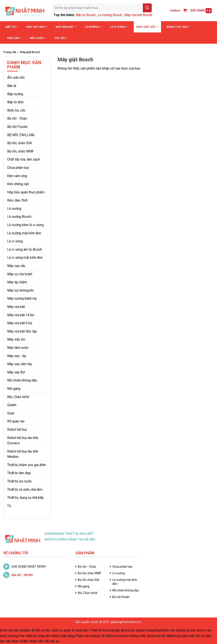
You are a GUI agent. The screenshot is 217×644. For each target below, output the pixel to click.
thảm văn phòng (173, 630)
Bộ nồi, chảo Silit (19, 143)
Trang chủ (10, 52)
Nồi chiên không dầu (22, 380)
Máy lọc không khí (20, 290)
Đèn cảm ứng (17, 176)
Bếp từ (12, 27)
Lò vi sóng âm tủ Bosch (25, 249)
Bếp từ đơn (15, 102)
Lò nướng (93, 27)
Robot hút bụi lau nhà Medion (23, 454)
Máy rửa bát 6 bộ (20, 323)
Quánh (12, 405)
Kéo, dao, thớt (17, 200)
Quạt (11, 413)
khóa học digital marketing (141, 630)
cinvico (117, 636)
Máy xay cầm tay (20, 364)
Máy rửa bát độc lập (22, 331)
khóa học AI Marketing (164, 636)
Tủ (9, 506)
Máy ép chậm (17, 282)
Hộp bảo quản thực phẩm (26, 192)
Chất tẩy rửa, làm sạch (24, 159)
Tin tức (61, 38)
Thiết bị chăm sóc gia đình (26, 465)
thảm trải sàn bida (13, 630)
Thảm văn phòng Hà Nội (93, 636)
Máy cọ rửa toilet (20, 274)
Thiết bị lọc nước (19, 481)
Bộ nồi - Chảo (17, 118)
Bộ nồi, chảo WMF (21, 151)
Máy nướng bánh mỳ (22, 298)
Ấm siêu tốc (16, 78)
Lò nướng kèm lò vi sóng (25, 225)
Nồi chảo (38, 38)
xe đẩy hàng (66, 636)
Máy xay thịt (16, 372)
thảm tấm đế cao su (45, 641)
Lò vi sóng (119, 27)
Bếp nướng (15, 94)
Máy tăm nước (18, 348)
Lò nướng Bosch (110, 15)
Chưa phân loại (18, 168)
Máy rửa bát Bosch (138, 15)
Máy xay (15, 38)
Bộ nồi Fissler (17, 127)
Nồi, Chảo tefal (18, 397)
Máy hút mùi (37, 27)
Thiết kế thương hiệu (105, 630)
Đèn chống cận (18, 184)
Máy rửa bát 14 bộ (21, 315)
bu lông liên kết (44, 636)
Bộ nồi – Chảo (87, 567)
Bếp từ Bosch (86, 15)
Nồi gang (14, 389)
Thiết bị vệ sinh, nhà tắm (25, 490)
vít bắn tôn (194, 630)
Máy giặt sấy (147, 27)
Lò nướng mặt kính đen (24, 233)
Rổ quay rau (16, 421)
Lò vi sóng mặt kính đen (25, 258)
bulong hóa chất (20, 636)
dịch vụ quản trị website (70, 630)
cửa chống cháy (135, 636)
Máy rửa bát (66, 27)
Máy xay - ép (17, 356)
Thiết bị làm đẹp (19, 473)
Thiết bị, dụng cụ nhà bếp (25, 498)
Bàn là (12, 86)
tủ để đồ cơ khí (39, 630)
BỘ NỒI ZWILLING (21, 135)
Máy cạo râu (16, 266)
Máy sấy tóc (16, 339)
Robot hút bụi (179, 27)
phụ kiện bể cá (193, 636)
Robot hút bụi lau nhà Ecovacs (23, 441)
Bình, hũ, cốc (16, 110)
